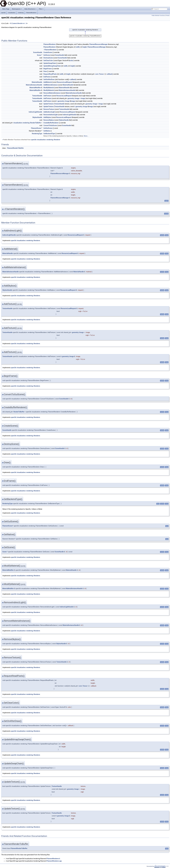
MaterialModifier (35, 88)
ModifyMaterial (49, 88)
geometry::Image (73, 98)
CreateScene (48, 52)
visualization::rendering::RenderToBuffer (27, 123)
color (71, 61)
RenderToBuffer (19, 412)
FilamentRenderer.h (19, 23)
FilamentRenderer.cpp (54, 861)
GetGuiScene (48, 128)
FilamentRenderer (31, 13)
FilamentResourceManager (98, 44)
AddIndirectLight (49, 112)
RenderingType (37, 134)
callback (110, 74)
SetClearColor (48, 61)
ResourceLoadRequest (65, 82)
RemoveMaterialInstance (52, 93)
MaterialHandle (37, 82)
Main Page (6, 9)
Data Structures (30, 9)
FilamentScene (36, 128)
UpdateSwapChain (50, 63)
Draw (45, 71)
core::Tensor (99, 74)
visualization (12, 13)
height (85, 47)
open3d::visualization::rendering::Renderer (46, 140)
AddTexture (47, 96)
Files (41, 9)
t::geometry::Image (63, 101)
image (83, 98)
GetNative (47, 131)
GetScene (47, 55)
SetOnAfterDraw (49, 79)
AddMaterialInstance (51, 85)
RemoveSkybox (49, 120)
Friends (168, 16)
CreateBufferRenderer (51, 123)
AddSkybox (47, 117)
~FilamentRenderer (50, 50)
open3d (3, 13)
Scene (39, 55)
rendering (21, 13)
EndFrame (47, 77)
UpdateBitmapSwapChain (52, 66)
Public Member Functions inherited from (31, 140)
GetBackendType (49, 134)
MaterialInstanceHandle (34, 85)
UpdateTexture (49, 104)
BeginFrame (48, 69)
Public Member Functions (158, 16)
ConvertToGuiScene (50, 125)
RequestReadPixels (50, 74)
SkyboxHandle (37, 117)
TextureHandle (37, 96)
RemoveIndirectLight (51, 115)
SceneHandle (38, 52)
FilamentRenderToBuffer (15, 148)
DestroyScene (48, 58)
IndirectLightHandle (35, 112)
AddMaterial (48, 82)
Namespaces (17, 9)
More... (86, 136)
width (78, 47)
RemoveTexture (49, 109)
